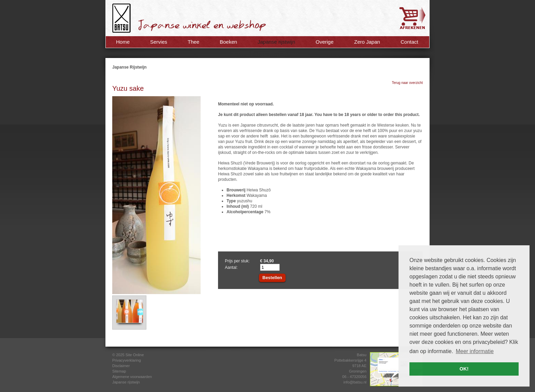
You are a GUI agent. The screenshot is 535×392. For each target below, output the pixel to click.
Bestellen (272, 278)
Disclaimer (121, 366)
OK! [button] (464, 369)
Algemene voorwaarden (132, 377)
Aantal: (231, 267)
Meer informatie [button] (475, 351)
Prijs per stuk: (237, 261)
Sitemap (119, 371)
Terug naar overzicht (407, 83)
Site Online (135, 355)
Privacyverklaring (127, 360)
